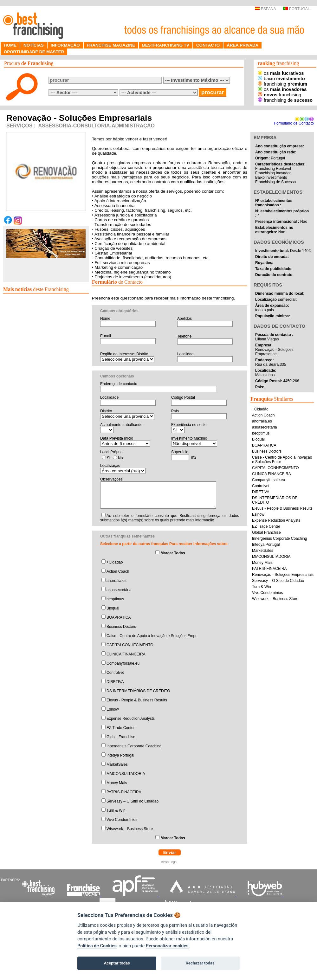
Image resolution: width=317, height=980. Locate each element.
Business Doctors (121, 627)
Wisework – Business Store (130, 829)
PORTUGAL (296, 9)
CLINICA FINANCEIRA (126, 654)
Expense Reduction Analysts (131, 719)
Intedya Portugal (120, 755)
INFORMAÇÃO (65, 45)
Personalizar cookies (167, 946)
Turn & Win (116, 810)
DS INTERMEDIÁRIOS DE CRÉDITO (138, 691)
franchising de (285, 100)
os (281, 73)
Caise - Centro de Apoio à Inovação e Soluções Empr (152, 636)
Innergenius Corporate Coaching (134, 746)
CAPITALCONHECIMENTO (130, 645)
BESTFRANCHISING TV (166, 45)
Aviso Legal (170, 862)
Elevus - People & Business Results (137, 700)
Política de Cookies (97, 946)
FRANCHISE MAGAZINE (111, 45)
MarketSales (117, 764)
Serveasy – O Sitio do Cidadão (133, 801)
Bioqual (113, 608)
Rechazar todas (200, 963)
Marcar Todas (173, 553)
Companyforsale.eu (123, 663)
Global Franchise (121, 737)
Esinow (113, 709)
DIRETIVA (115, 682)
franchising (282, 84)
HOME (10, 45)
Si (109, 458)
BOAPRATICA (119, 617)
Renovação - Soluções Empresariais (283, 575)
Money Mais (117, 783)
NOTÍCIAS (34, 45)
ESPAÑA (265, 9)
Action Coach (118, 571)
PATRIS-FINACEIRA (124, 792)
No (120, 458)
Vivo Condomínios (122, 820)
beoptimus (115, 599)
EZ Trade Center (121, 728)
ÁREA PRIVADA (243, 45)
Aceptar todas (117, 963)
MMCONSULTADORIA (126, 774)
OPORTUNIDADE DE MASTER (34, 52)
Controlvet (115, 673)
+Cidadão (115, 562)
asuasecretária (119, 590)
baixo (281, 79)
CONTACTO (208, 45)
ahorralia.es (116, 581)
